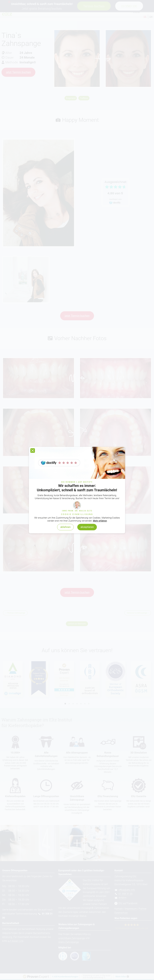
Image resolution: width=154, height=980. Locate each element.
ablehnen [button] (65, 527)
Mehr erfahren (100, 521)
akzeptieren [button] (87, 527)
